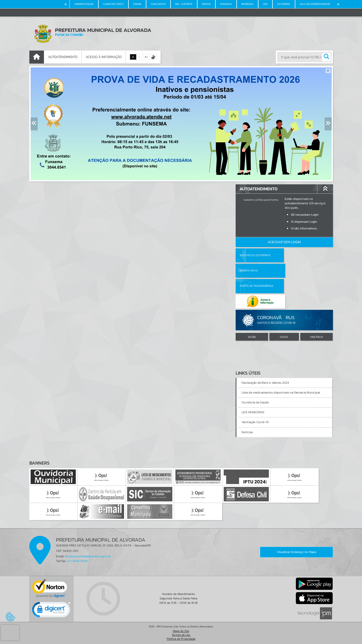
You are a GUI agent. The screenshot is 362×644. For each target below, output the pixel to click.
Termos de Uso (181, 635)
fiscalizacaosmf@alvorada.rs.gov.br (88, 556)
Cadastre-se (250, 200)
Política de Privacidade (181, 639)
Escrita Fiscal (298, 255)
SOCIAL (284, 306)
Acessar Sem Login (284, 242)
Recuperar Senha (269, 200)
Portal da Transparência (257, 271)
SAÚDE (252, 306)
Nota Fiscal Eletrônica (255, 255)
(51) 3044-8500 (78, 561)
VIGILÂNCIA (316, 306)
